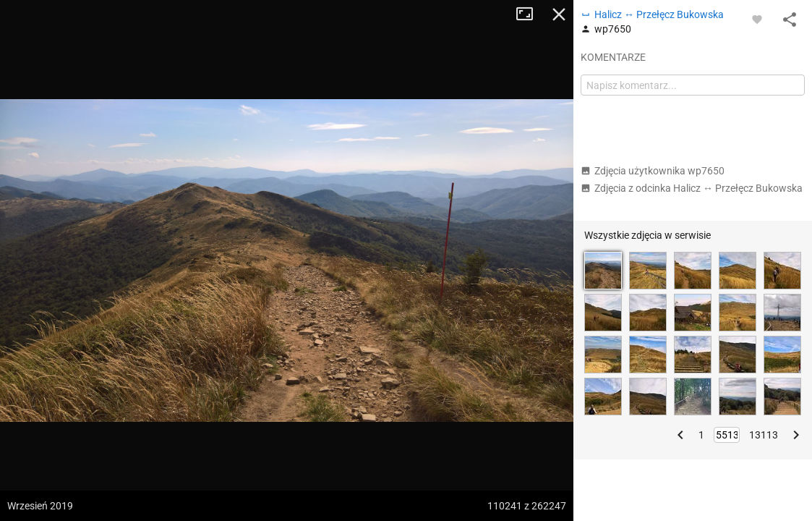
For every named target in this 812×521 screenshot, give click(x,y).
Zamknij (559, 14)
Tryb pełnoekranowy (530, 14)
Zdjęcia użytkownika (653, 171)
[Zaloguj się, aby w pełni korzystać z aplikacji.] (757, 19)
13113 (764, 435)
